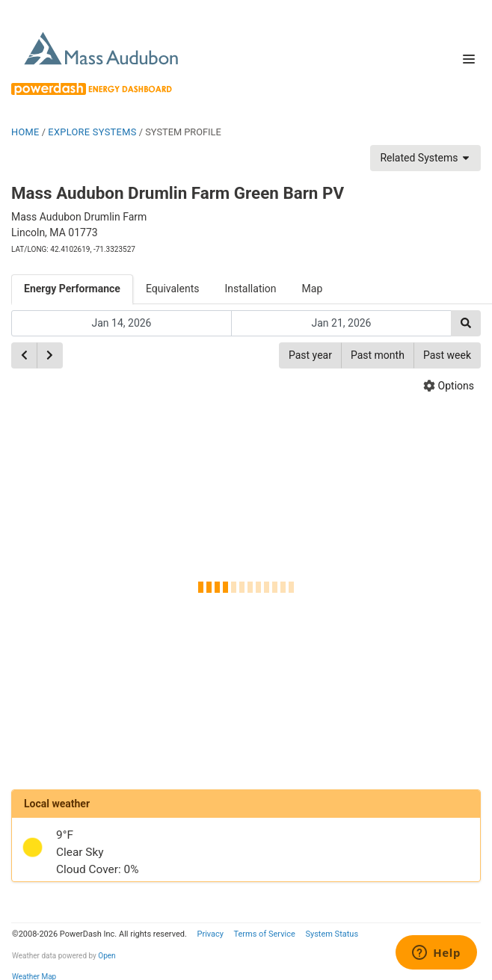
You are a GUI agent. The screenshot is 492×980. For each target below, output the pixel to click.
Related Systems (425, 158)
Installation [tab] (251, 289)
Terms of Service (264, 934)
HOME (25, 132)
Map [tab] (313, 289)
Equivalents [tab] (173, 289)
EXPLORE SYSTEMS (92, 132)
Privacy (210, 934)
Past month (378, 355)
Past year (310, 355)
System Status (332, 934)
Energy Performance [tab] (72, 289)
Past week (447, 355)
